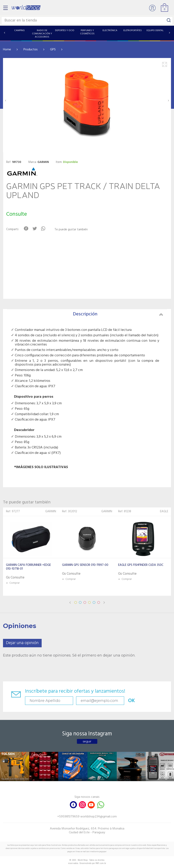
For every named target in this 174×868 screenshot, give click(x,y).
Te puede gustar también (71, 230)
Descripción (118, 314)
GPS (53, 50)
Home (7, 50)
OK (132, 701)
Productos (31, 50)
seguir (87, 741)
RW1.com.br (101, 863)
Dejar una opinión (22, 643)
